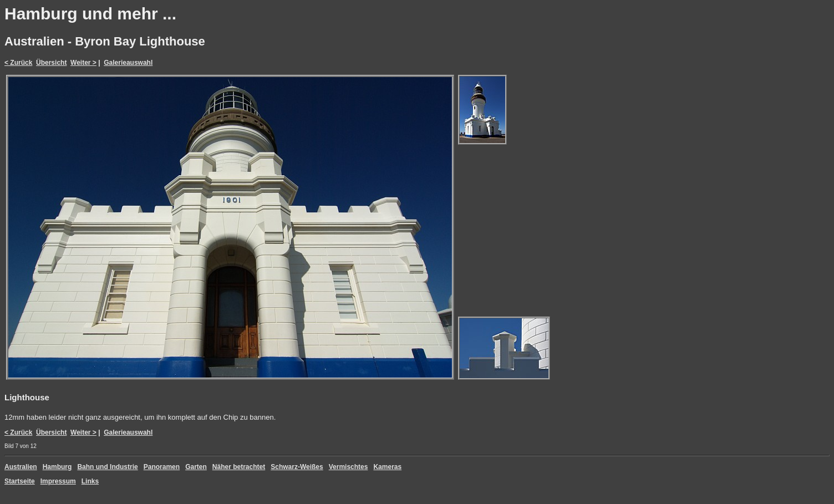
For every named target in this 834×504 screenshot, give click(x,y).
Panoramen (162, 467)
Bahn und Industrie (107, 467)
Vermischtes (349, 467)
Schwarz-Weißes (297, 467)
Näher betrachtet (239, 467)
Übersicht (51, 63)
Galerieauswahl (128, 63)
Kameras (387, 467)
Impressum (58, 481)
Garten (196, 467)
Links (90, 481)
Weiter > (83, 63)
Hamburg (57, 467)
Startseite (20, 481)
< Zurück (18, 63)
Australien (21, 467)
